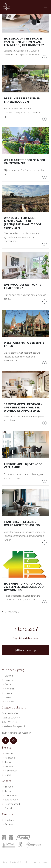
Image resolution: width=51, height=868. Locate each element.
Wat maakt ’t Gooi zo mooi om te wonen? (24, 162)
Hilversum (10, 689)
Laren (8, 697)
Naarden (9, 702)
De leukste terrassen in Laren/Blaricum (22, 100)
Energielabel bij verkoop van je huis (23, 466)
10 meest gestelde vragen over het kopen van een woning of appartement (23, 407)
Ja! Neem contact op (26, 650)
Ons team (10, 820)
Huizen (8, 693)
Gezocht (9, 808)
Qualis (8, 775)
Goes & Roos (19, 862)
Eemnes (9, 684)
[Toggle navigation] (46, 7)
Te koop (9, 787)
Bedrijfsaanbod (12, 804)
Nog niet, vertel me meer (26, 638)
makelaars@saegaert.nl (13, 726)
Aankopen (10, 758)
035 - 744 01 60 (10, 722)
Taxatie (8, 762)
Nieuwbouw (11, 771)
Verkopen (10, 753)
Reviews (9, 824)
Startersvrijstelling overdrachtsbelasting (22, 523)
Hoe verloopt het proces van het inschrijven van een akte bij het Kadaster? (24, 42)
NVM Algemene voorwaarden (17, 733)
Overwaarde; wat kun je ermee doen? (22, 286)
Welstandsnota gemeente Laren (24, 344)
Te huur (9, 791)
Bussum (9, 680)
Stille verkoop (11, 800)
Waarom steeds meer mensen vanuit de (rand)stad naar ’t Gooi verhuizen (22, 223)
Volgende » (14, 612)
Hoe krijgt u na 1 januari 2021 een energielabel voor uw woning (25, 587)
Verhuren (9, 766)
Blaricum (9, 676)
